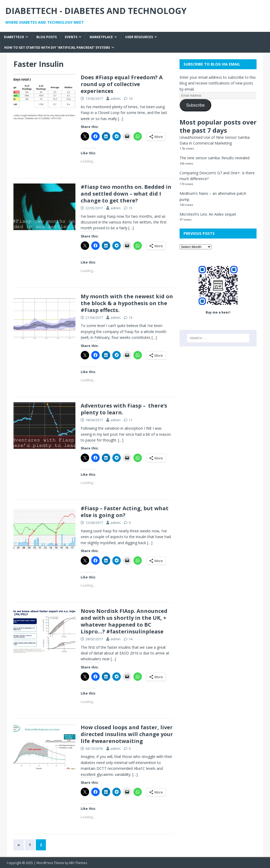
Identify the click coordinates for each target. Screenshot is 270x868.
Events (71, 37)
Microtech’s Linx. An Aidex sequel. (208, 214)
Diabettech (14, 37)
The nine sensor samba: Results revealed (214, 158)
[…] (120, 119)
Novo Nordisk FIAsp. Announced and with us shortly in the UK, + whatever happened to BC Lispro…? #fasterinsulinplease (124, 621)
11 (131, 420)
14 (131, 98)
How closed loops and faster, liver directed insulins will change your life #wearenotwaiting (127, 734)
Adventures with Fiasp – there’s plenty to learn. (124, 409)
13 (131, 318)
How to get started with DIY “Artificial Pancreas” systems (57, 48)
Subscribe (195, 105)
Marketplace (101, 37)
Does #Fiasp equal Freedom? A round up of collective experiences (122, 84)
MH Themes (78, 863)
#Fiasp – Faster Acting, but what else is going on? (125, 512)
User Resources (139, 37)
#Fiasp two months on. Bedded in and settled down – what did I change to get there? (126, 194)
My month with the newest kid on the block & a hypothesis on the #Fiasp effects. (127, 303)
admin (115, 98)
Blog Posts (47, 37)
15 (131, 208)
